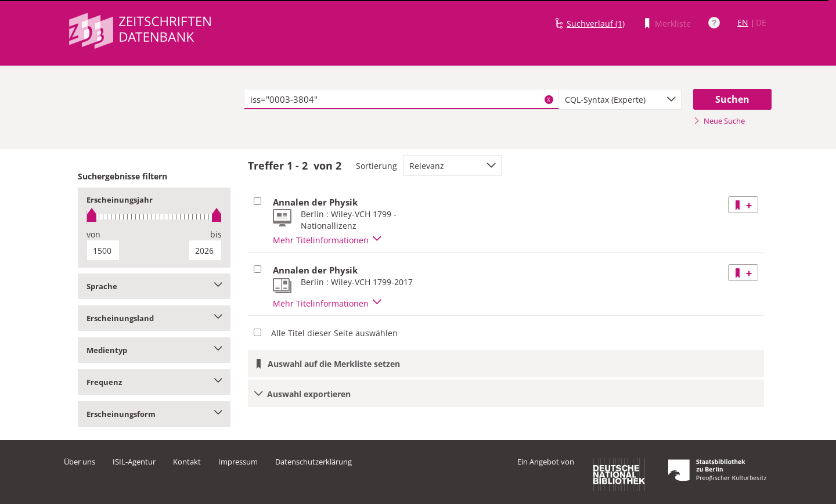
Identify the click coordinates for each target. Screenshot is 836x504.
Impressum (238, 462)
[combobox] (620, 99)
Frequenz (154, 382)
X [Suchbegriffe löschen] (549, 99)
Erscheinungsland (154, 318)
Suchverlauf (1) (596, 24)
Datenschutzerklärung (313, 462)
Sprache (154, 286)
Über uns (80, 462)
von (93, 234)
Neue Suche (719, 121)
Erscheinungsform (154, 414)
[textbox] (401, 99)
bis (216, 234)
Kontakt (187, 462)
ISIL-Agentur (134, 462)
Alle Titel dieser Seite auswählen (334, 333)
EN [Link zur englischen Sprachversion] (743, 22)
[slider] (154, 217)
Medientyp (154, 350)
